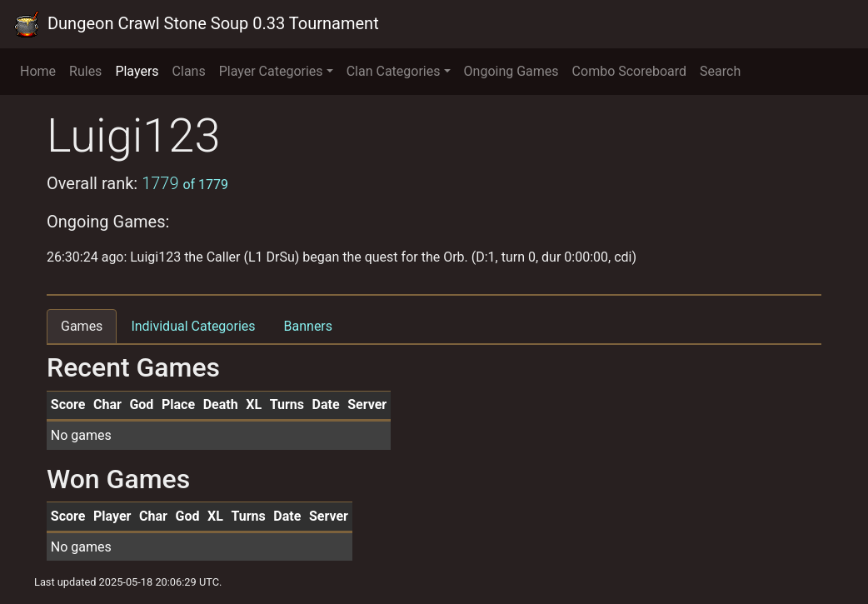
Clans (189, 71)
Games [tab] (82, 326)
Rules (85, 71)
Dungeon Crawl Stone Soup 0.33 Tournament (196, 24)
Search (720, 71)
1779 (185, 183)
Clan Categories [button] (394, 71)
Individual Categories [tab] (193, 326)
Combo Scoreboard (630, 71)
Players (137, 71)
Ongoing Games (511, 71)
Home (38, 71)
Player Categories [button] (271, 71)
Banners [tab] (309, 326)
